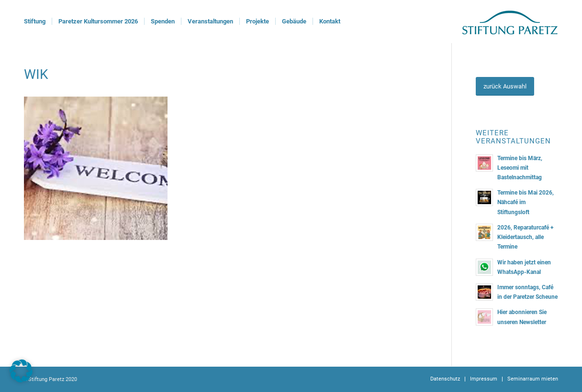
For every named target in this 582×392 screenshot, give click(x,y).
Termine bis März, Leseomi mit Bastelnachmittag (520, 168)
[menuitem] (35, 22)
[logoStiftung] (510, 22)
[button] (21, 371)
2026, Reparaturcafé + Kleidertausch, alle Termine (526, 237)
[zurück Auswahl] (505, 86)
